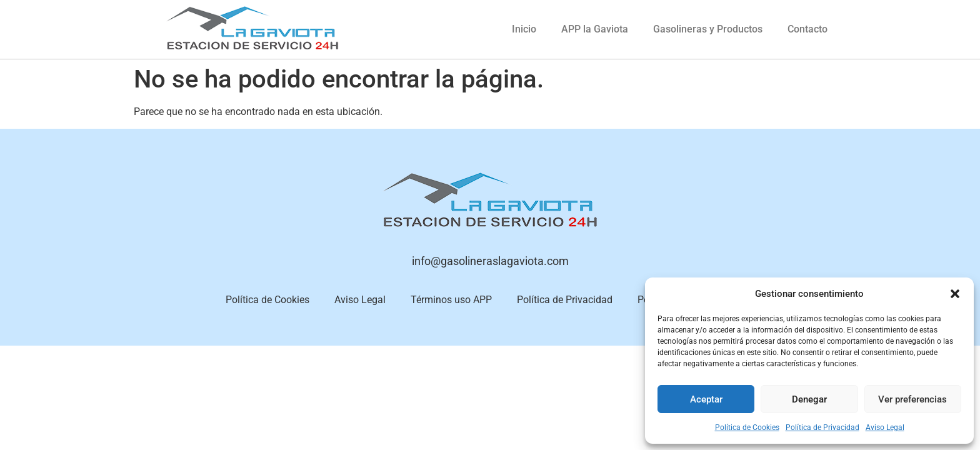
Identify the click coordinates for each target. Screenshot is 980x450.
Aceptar (706, 399)
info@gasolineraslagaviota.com (490, 261)
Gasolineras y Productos (708, 29)
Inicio (524, 29)
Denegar (809, 399)
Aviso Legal (885, 427)
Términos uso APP (451, 300)
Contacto (807, 29)
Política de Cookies (747, 427)
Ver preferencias (912, 399)
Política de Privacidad (822, 427)
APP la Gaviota (595, 29)
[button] (955, 294)
